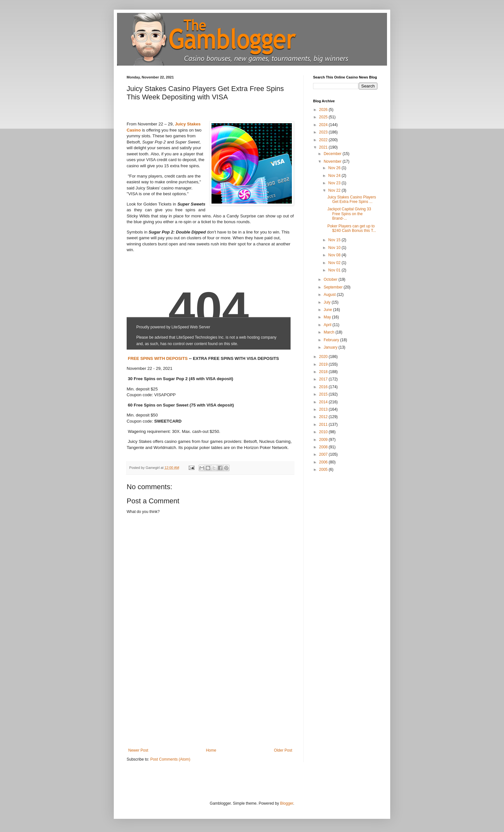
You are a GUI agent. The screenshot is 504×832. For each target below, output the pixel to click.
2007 (324, 454)
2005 (324, 470)
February (332, 340)
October (331, 279)
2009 (324, 440)
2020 (324, 357)
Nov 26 (335, 168)
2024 (324, 125)
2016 (324, 387)
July (328, 302)
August (330, 295)
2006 (324, 462)
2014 (324, 402)
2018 (324, 372)
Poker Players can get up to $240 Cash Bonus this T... (352, 228)
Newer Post (138, 750)
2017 (324, 379)
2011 (324, 425)
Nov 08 (335, 255)
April (328, 325)
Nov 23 (335, 183)
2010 (324, 432)
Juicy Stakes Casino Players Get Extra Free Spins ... (351, 199)
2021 (324, 147)
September (334, 287)
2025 (324, 117)
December (333, 154)
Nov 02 (335, 263)
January (331, 347)
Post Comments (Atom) (170, 759)
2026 (324, 110)
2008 (324, 447)
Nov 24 (335, 176)
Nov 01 (335, 270)
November (333, 161)
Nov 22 (335, 190)
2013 (324, 409)
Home (211, 750)
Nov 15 (335, 240)
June (328, 310)
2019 (324, 364)
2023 (324, 132)
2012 (324, 417)
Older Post (283, 750)
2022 (324, 140)
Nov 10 (335, 248)
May (328, 317)
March (330, 332)
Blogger (287, 803)
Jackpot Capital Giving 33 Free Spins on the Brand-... (349, 214)
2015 (324, 394)
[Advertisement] (210, 700)
